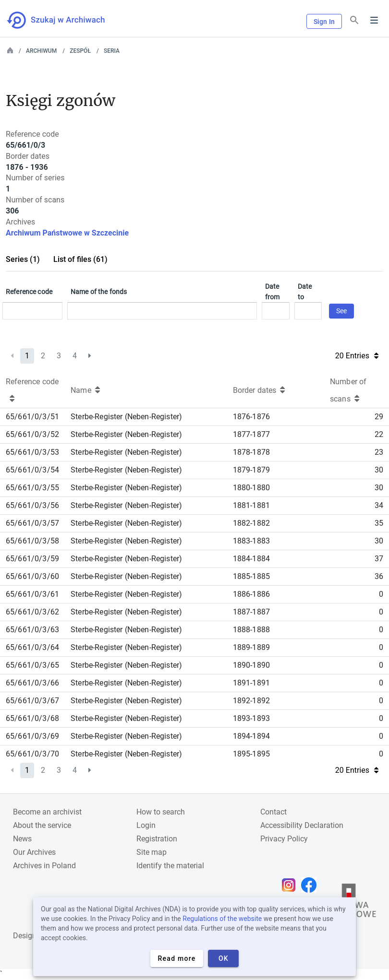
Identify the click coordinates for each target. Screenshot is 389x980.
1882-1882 (251, 523)
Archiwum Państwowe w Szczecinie (67, 233)
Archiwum (41, 51)
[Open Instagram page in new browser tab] (291, 885)
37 (379, 559)
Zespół (80, 51)
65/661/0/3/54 (32, 470)
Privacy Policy (284, 839)
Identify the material (170, 866)
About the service (42, 825)
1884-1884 (251, 559)
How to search (161, 812)
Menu (374, 20)
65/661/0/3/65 (32, 665)
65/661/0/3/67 (32, 701)
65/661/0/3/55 (32, 488)
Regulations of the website (222, 919)
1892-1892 (251, 701)
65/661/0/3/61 (32, 594)
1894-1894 (251, 736)
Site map (152, 852)
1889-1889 (251, 647)
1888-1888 (251, 630)
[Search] (354, 20)
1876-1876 (251, 417)
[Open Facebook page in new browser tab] (311, 885)
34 (379, 505)
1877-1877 (251, 434)
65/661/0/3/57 (32, 523)
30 (379, 470)
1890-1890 (251, 665)
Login (146, 825)
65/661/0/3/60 (32, 576)
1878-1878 (251, 452)
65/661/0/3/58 (32, 541)
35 (379, 523)
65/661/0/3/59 (32, 559)
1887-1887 (251, 612)
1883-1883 (251, 541)
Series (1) (23, 259)
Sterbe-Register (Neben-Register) (126, 417)
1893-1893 (251, 718)
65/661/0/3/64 (32, 647)
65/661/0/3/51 (32, 417)
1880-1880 (251, 488)
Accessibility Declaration (302, 825)
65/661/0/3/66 (32, 683)
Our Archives (34, 852)
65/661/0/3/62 (32, 612)
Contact (274, 812)
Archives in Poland (44, 866)
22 (379, 434)
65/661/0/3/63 (32, 630)
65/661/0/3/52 (32, 434)
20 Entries (357, 356)
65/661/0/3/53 (32, 452)
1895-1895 (251, 754)
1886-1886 (251, 594)
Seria (112, 51)
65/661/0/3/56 (32, 505)
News (22, 839)
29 (379, 417)
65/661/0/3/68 (32, 718)
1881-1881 (251, 505)
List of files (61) (80, 259)
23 (379, 452)
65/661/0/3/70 (32, 754)
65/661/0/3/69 (32, 736)
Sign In (324, 22)
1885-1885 (251, 576)
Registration (157, 839)
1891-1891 (251, 683)
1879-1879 (251, 470)
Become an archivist (47, 812)
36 (379, 576)
